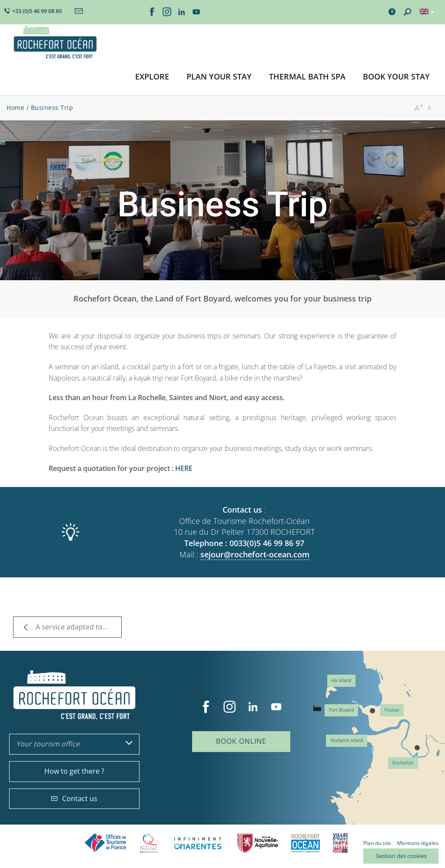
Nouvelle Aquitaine (258, 843)
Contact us (74, 798)
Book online (241, 741)
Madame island (347, 740)
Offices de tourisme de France (106, 843)
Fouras (392, 710)
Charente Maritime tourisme (198, 843)
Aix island (341, 681)
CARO (306, 843)
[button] (152, 77)
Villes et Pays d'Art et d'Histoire (340, 843)
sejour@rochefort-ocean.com (255, 554)
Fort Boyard (341, 710)
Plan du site (377, 843)
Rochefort (403, 763)
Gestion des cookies (401, 856)
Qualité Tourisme (149, 843)
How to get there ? (74, 771)
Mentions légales (418, 843)
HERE (184, 468)
